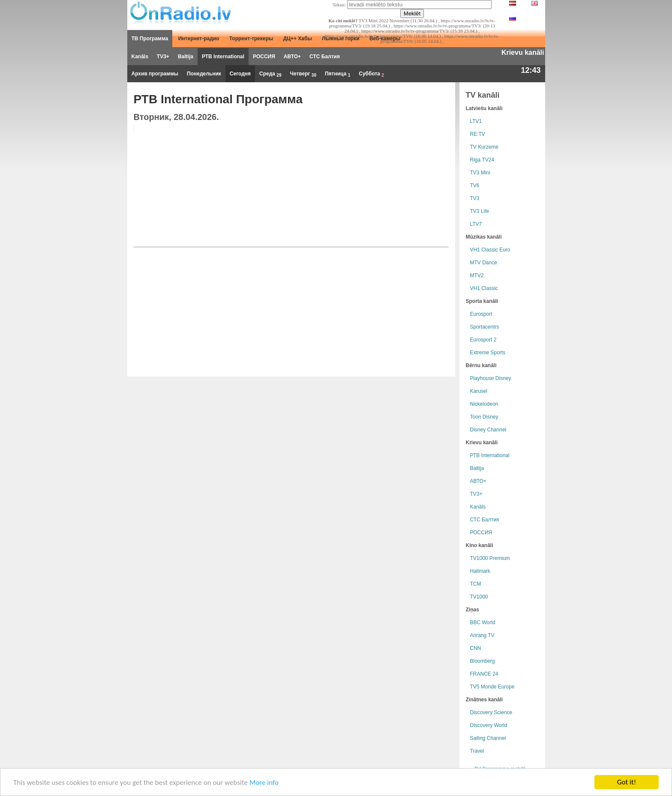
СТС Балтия (325, 57)
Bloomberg (483, 661)
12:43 (531, 70)
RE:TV (478, 134)
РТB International (223, 57)
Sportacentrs (485, 327)
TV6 (475, 186)
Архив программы (155, 74)
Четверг (303, 74)
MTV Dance (484, 263)
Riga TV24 (482, 160)
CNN (476, 648)
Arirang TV (482, 635)
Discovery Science (491, 712)
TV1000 (479, 597)
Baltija (186, 57)
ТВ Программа (150, 39)
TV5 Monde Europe (492, 687)
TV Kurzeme (484, 147)
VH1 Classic (484, 288)
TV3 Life (480, 211)
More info (264, 783)
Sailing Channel (488, 738)
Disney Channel (488, 430)
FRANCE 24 (484, 674)
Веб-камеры (385, 39)
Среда (270, 74)
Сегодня (240, 74)
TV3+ (163, 57)
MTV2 (477, 275)
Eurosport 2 (483, 340)
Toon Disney (484, 417)
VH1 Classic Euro (490, 250)
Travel (477, 751)
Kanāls (140, 57)
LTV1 (476, 121)
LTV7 (476, 224)
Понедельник (204, 74)
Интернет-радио (199, 39)
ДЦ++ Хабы (298, 39)
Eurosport (481, 314)
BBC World (483, 622)
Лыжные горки (341, 39)
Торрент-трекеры (251, 39)
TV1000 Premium (490, 558)
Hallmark (480, 571)
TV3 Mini (480, 173)
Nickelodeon (484, 404)
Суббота (371, 74)
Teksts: (339, 5)
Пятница (337, 74)
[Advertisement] (383, 184)
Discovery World (489, 725)
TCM (476, 584)
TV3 (475, 198)
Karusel (479, 391)
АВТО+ (292, 57)
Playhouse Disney (491, 378)
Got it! (627, 782)
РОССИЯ (264, 57)
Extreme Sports (488, 353)
